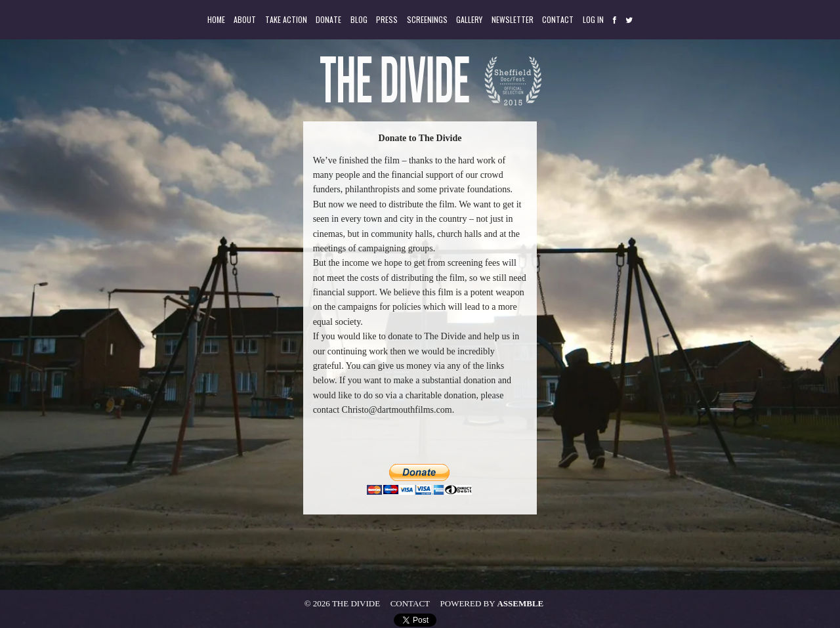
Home (216, 19)
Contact (558, 19)
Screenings (427, 19)
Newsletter (513, 19)
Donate (328, 19)
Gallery (469, 19)
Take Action (286, 19)
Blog (359, 19)
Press (387, 19)
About (245, 19)
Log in (593, 19)
